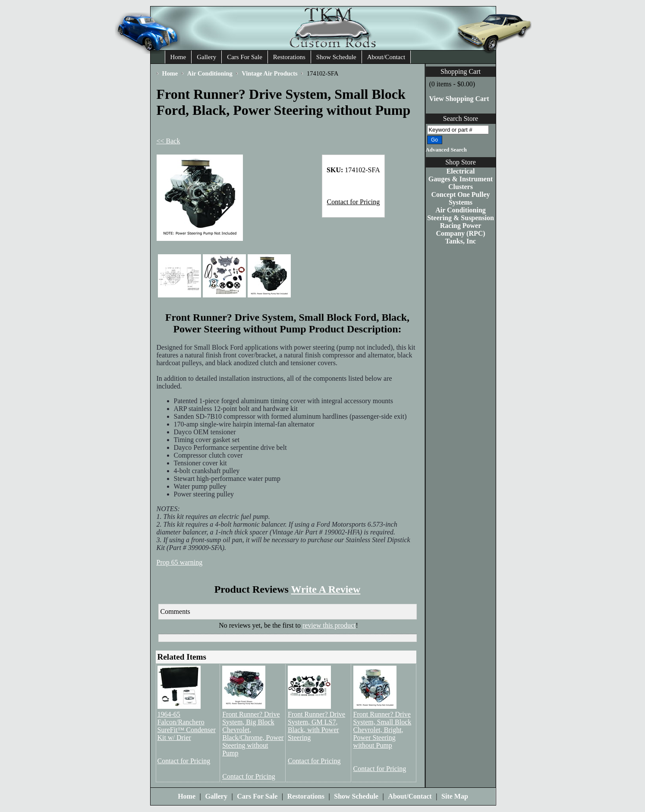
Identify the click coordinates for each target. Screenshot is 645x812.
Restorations (289, 57)
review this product (329, 625)
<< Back (168, 141)
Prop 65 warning (180, 562)
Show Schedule (336, 57)
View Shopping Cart (459, 99)
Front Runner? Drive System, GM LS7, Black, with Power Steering (316, 726)
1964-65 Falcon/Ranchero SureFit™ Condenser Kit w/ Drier (187, 726)
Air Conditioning (461, 210)
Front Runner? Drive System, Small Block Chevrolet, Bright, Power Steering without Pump (382, 730)
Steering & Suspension (461, 218)
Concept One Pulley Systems (461, 198)
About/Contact (386, 57)
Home (178, 57)
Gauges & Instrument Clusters (461, 183)
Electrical (461, 171)
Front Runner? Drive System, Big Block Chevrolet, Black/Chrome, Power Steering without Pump (253, 734)
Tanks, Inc (461, 241)
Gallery (206, 57)
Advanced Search (446, 150)
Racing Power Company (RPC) (460, 229)
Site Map (455, 796)
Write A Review (326, 589)
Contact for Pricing (354, 202)
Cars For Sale (245, 57)
